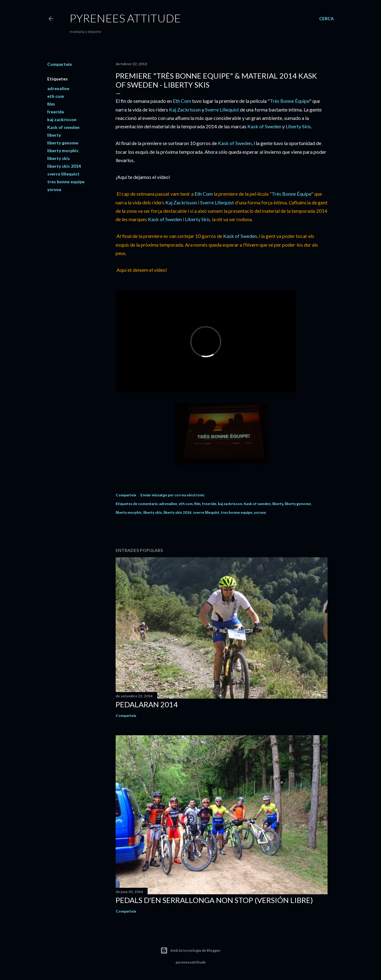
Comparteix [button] (60, 64)
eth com (56, 96)
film (51, 104)
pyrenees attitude (125, 18)
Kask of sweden (63, 127)
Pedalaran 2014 (147, 704)
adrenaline (58, 88)
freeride (56, 112)
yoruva (54, 189)
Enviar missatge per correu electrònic (172, 495)
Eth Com (182, 101)
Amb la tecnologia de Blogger (190, 950)
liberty (54, 135)
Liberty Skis (298, 126)
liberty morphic (63, 150)
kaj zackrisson (62, 119)
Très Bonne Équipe (289, 101)
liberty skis (59, 158)
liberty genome (63, 143)
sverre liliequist (63, 174)
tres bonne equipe (66, 182)
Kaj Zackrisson (185, 109)
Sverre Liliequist (222, 109)
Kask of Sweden (264, 126)
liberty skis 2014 (64, 166)
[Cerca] (326, 19)
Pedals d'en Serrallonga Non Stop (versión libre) (214, 900)
